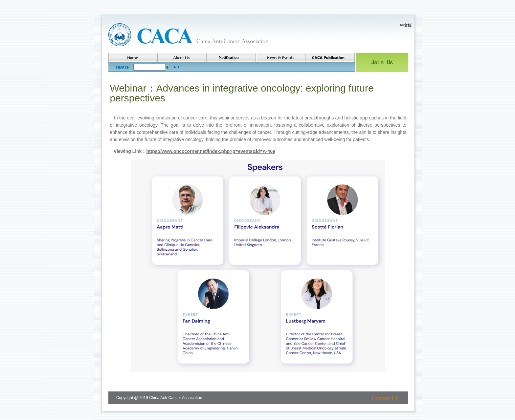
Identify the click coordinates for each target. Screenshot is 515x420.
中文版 (406, 25)
